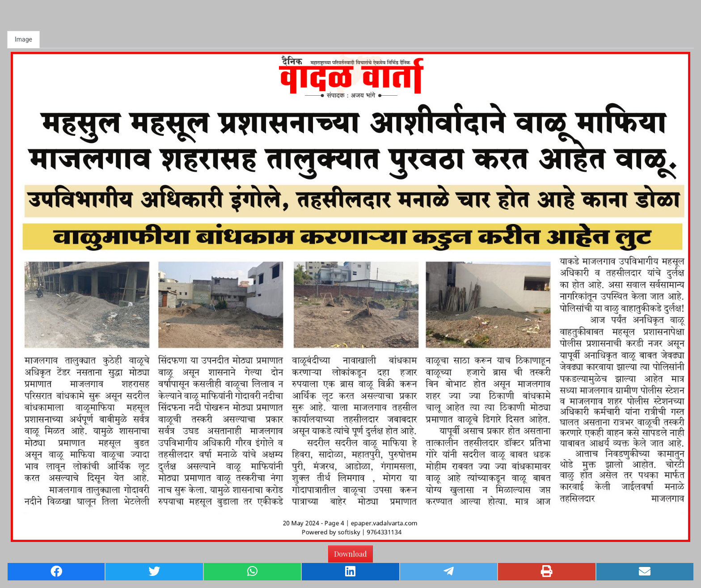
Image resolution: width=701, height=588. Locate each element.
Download (350, 554)
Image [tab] (23, 39)
